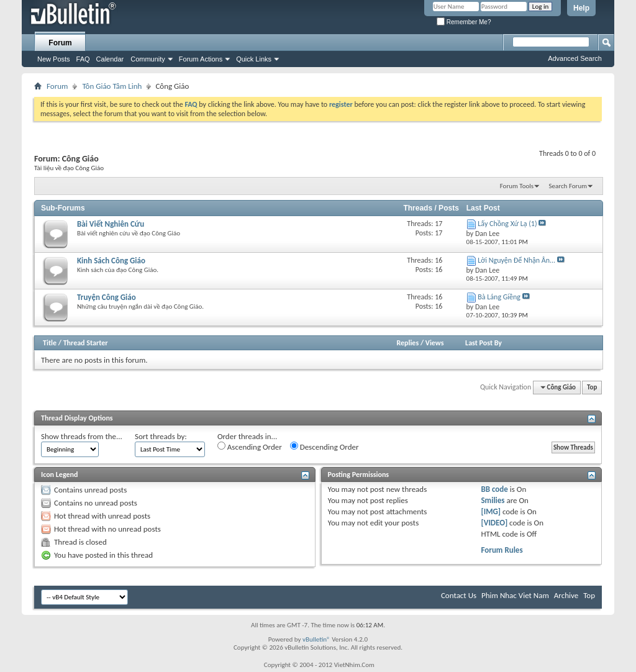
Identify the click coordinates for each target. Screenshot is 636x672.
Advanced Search (575, 58)
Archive (566, 595)
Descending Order (325, 447)
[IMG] (491, 511)
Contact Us (459, 595)
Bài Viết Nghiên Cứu (111, 224)
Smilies (493, 500)
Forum (60, 43)
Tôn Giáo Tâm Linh (112, 86)
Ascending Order (250, 447)
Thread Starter (86, 343)
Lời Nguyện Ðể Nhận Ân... (516, 260)
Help (581, 8)
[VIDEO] (494, 523)
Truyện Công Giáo (107, 297)
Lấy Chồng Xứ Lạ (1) (507, 224)
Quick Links (254, 59)
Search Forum (568, 186)
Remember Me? (464, 22)
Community (148, 59)
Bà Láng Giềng (499, 297)
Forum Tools (517, 186)
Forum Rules (502, 550)
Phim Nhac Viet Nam (515, 595)
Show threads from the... (82, 436)
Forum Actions (201, 59)
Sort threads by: (161, 436)
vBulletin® (316, 639)
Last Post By (484, 343)
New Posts (54, 59)
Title (50, 343)
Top (592, 387)
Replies (407, 343)
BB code (494, 489)
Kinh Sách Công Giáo (111, 261)
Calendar (110, 59)
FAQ (83, 59)
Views (435, 343)
